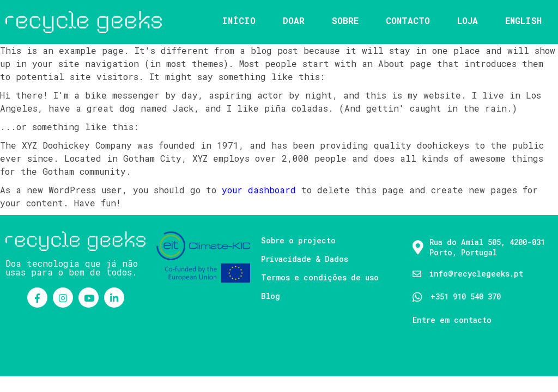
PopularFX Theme (136, 361)
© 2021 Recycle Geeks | (53, 361)
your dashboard (259, 190)
